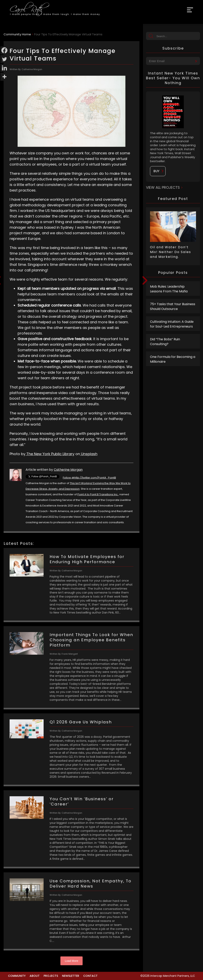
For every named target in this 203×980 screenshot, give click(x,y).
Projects (51, 976)
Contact (90, 976)
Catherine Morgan (68, 470)
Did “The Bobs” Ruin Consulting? (165, 342)
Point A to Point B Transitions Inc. (98, 494)
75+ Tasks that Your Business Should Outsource (173, 306)
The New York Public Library (50, 454)
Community (17, 976)
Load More (71, 961)
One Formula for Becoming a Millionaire (173, 359)
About (35, 976)
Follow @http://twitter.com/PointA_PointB (89, 478)
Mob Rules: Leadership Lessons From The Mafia (169, 289)
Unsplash (89, 454)
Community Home (17, 34)
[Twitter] (4, 59)
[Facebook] (4, 50)
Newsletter (71, 976)
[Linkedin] (4, 68)
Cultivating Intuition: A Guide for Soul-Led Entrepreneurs (172, 324)
